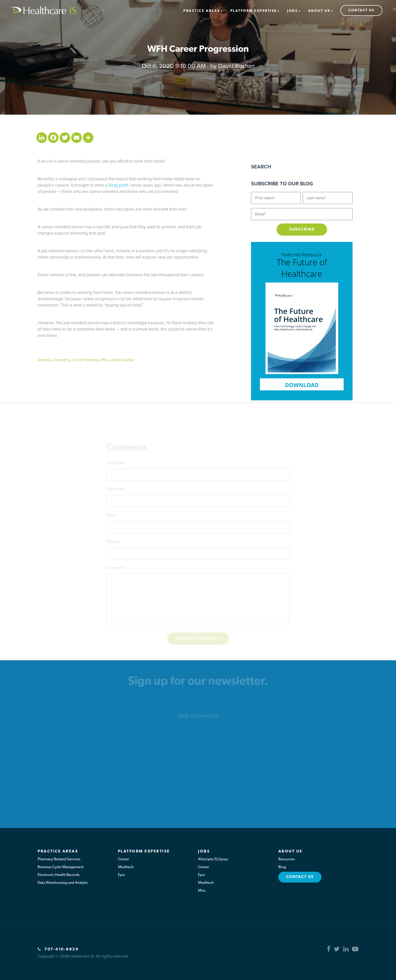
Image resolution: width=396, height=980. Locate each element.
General (44, 360)
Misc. (105, 360)
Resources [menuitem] (287, 859)
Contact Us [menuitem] (361, 10)
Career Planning (86, 360)
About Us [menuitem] (319, 11)
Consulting (61, 360)
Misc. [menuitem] (202, 891)
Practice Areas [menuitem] (202, 11)
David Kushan (236, 66)
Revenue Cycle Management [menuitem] (61, 867)
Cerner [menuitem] (123, 859)
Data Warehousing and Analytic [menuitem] (63, 883)
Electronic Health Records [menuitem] (59, 875)
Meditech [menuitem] (126, 867)
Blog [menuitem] (282, 867)
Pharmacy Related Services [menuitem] (59, 859)
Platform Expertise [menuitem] (254, 11)
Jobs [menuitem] (292, 11)
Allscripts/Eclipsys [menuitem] (213, 859)
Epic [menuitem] (121, 875)
